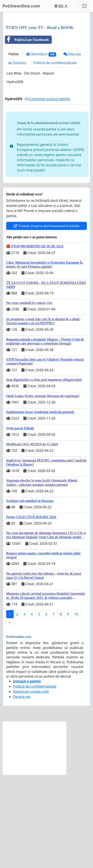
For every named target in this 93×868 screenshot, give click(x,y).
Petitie (14, 147)
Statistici (17, 156)
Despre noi (22, 790)
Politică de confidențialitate (55, 156)
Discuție (72, 147)
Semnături (41, 147)
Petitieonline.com (21, 6)
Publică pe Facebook (27, 133)
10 (76, 707)
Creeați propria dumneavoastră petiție (46, 319)
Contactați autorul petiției (47, 192)
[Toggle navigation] (84, 6)
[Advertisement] (46, 66)
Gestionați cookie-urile (31, 785)
